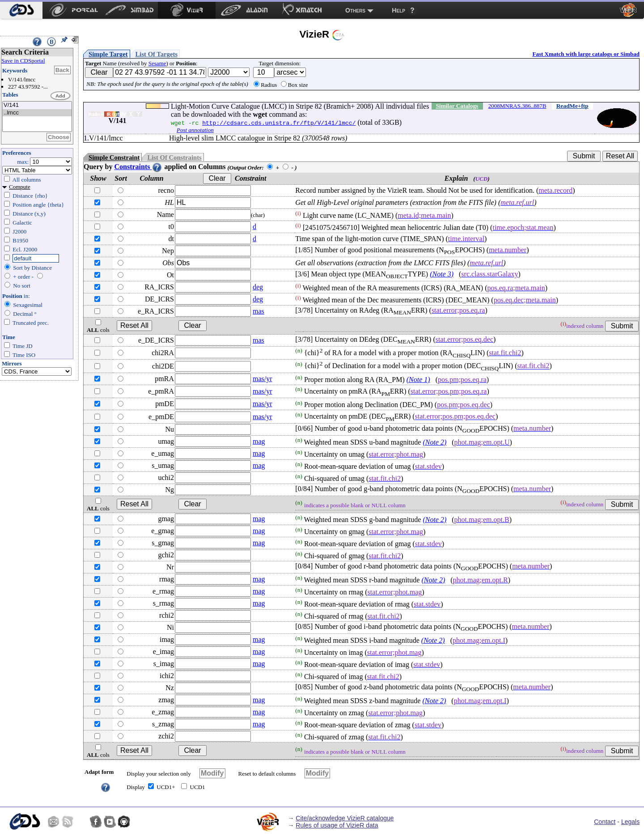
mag (259, 441)
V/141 (37, 105)
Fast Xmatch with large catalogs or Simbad (586, 54)
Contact (605, 822)
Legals (630, 822)
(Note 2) (434, 442)
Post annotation (195, 130)
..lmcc (37, 113)
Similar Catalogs (457, 106)
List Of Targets (157, 54)
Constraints (138, 167)
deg (258, 287)
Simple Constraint (114, 157)
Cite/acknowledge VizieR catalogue (345, 818)
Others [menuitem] (355, 10)
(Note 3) (442, 274)
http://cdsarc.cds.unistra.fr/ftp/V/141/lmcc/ (279, 123)
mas (258, 311)
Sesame (157, 63)
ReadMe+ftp (572, 106)
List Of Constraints (174, 157)
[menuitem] (21, 10)
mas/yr (263, 379)
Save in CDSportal (23, 61)
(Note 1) (418, 380)
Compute (20, 187)
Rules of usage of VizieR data (337, 825)
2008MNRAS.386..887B (517, 106)
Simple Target (108, 54)
